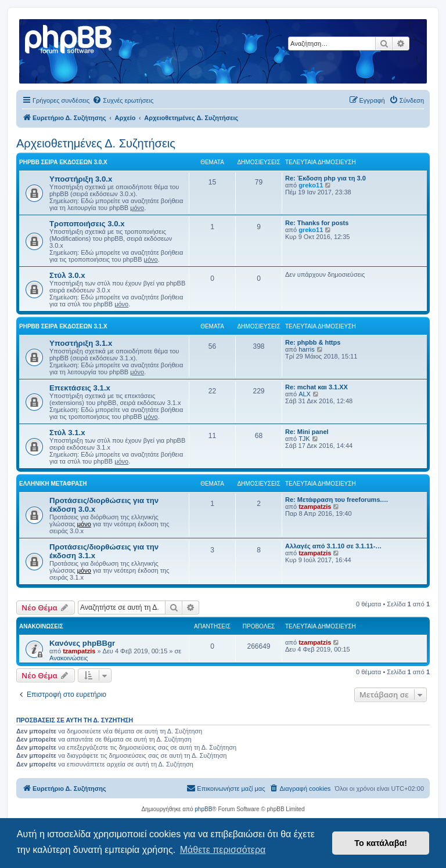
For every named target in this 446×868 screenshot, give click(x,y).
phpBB (203, 809)
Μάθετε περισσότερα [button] (223, 850)
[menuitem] (123, 100)
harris (307, 349)
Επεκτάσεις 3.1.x (80, 388)
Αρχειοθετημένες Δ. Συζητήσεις (96, 143)
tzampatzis (315, 507)
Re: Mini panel (307, 432)
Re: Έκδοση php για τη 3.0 (325, 178)
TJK (304, 439)
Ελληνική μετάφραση (53, 484)
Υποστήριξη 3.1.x (81, 343)
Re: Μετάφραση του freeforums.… (337, 500)
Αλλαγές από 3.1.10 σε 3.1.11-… (333, 546)
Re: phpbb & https (313, 342)
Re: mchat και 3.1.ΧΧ (316, 387)
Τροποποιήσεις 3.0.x (87, 224)
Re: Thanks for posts (317, 223)
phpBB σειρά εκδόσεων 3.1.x (63, 326)
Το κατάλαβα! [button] (381, 843)
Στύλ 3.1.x (67, 433)
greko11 (311, 185)
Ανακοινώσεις (69, 658)
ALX (305, 394)
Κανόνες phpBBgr (82, 643)
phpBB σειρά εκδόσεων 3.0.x (63, 162)
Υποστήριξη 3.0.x (81, 179)
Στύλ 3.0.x (67, 275)
